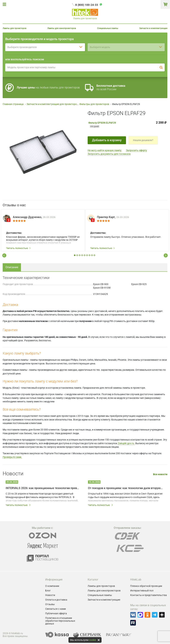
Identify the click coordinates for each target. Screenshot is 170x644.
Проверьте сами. (12, 457)
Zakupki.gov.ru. (126, 443)
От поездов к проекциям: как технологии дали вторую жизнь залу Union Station (125, 488)
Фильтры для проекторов (94, 104)
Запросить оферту (136, 150)
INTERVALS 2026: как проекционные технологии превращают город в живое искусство (43, 488)
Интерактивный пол (142, 591)
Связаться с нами (56, 609)
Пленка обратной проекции (146, 586)
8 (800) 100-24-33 (87, 5)
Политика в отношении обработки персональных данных (60, 621)
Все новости (160, 474)
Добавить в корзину (107, 140)
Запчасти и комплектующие (153, 28)
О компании (52, 586)
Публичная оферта (56, 613)
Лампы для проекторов (15, 28)
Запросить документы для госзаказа (109, 154)
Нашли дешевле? (143, 140)
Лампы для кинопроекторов (62, 28)
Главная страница (13, 104)
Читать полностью (18, 248)
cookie (92, 640)
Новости (50, 595)
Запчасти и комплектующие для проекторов (52, 104)
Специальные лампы (108, 28)
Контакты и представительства (149, 595)
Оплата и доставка (56, 600)
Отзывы (50, 604)
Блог (48, 591)
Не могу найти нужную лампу (105, 150)
